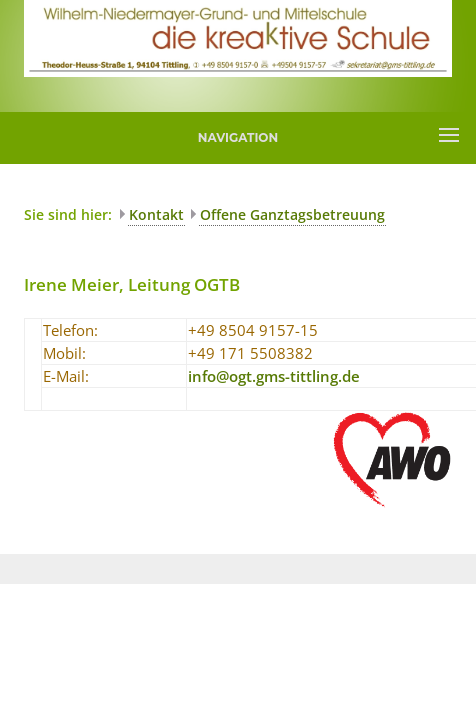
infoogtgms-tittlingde (274, 376)
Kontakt (156, 214)
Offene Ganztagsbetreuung (292, 214)
